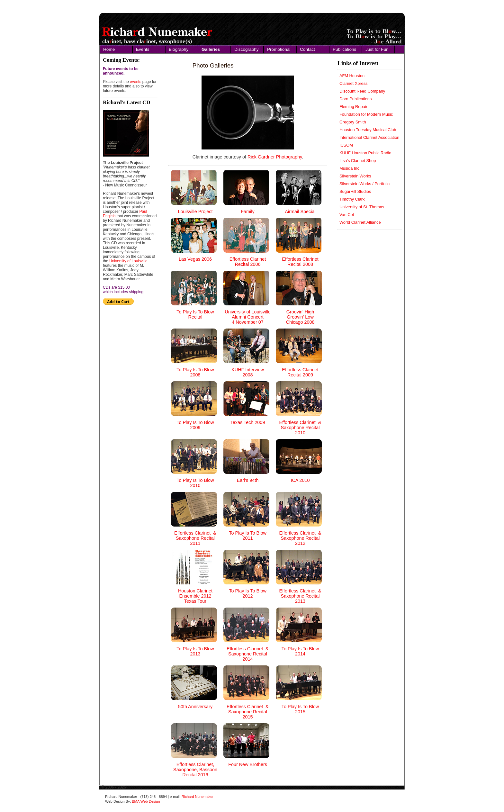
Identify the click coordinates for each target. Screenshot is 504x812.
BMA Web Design (146, 801)
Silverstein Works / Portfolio (364, 184)
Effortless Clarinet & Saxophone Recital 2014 (248, 654)
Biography (179, 49)
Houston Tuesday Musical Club (368, 130)
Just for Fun (377, 49)
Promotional (279, 49)
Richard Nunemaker (198, 797)
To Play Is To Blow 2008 (195, 372)
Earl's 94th (248, 480)
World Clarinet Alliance (360, 222)
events (135, 82)
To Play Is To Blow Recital (195, 314)
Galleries (211, 49)
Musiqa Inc (349, 168)
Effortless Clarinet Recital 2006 (248, 262)
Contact (307, 49)
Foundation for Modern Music (366, 114)
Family (248, 212)
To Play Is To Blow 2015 (300, 709)
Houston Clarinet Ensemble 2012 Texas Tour (195, 596)
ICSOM (346, 145)
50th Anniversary (195, 707)
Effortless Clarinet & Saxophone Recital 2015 (248, 712)
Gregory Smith (353, 122)
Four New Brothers (248, 764)
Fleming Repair (353, 107)
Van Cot (347, 215)
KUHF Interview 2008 (248, 372)
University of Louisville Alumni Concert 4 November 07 (248, 317)
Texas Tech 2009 (248, 422)
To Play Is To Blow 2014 (300, 651)
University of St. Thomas (362, 207)
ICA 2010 (300, 480)
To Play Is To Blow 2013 (195, 651)
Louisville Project (195, 212)
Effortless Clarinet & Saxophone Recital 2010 (300, 428)
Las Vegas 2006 (195, 259)
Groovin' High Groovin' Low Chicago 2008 (300, 317)
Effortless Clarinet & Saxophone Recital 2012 (300, 538)
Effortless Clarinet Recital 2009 (300, 372)
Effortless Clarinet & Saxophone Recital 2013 (300, 596)
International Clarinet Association (369, 137)
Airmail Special (300, 212)
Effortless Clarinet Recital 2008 (300, 262)
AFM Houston (352, 76)
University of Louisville (128, 261)
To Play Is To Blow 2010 (195, 483)
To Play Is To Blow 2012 (248, 593)
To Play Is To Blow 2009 (195, 425)
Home (109, 49)
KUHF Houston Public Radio (365, 153)
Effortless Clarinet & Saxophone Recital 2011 (195, 538)
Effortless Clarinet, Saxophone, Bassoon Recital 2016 (195, 770)
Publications (344, 49)
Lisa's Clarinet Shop (358, 161)
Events (143, 49)
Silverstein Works (355, 176)
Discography (247, 49)
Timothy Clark (352, 199)
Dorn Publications (355, 99)
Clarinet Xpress (353, 83)
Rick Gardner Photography (275, 157)
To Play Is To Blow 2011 (248, 536)
